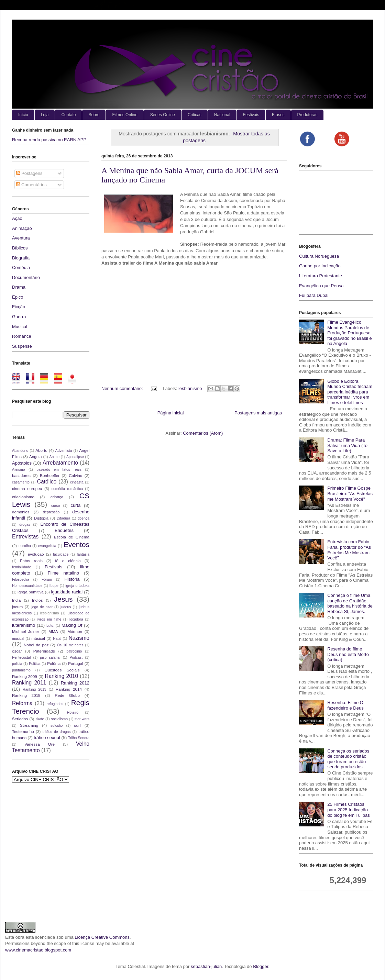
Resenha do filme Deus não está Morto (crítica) (348, 654)
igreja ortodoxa (77, 586)
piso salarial (50, 658)
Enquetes (64, 530)
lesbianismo (190, 388)
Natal (57, 639)
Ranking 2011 (29, 683)
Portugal (76, 663)
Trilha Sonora (79, 738)
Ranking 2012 (75, 683)
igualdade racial (67, 592)
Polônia (54, 663)
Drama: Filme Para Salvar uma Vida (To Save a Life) (347, 445)
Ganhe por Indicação (320, 266)
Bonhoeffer (50, 475)
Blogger (261, 966)
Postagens (29, 173)
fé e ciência (68, 561)
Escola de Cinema (72, 537)
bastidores (21, 475)
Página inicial (171, 413)
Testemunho (23, 731)
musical (18, 639)
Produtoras (307, 115)
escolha (25, 546)
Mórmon (75, 631)
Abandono (20, 451)
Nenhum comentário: (123, 388)
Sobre (94, 115)
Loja (45, 115)
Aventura (21, 238)
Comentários (31, 185)
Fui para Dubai (314, 295)
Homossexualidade (27, 586)
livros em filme (49, 619)
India (16, 600)
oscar (17, 651)
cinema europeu (27, 488)
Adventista (64, 451)
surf (78, 725)
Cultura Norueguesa (319, 256)
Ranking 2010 (61, 676)
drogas (25, 525)
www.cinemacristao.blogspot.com (38, 950)
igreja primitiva (31, 592)
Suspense (22, 346)
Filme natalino (63, 573)
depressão (51, 512)
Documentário (26, 277)
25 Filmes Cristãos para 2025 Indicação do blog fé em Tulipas (349, 810)
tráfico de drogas (57, 732)
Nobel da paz (36, 645)
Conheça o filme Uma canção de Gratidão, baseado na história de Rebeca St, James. (350, 603)
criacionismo (23, 497)
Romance (22, 336)
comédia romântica (67, 489)
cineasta (77, 482)
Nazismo (79, 638)
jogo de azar (42, 607)
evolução (36, 554)
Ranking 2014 (69, 689)
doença (84, 518)
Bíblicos (20, 248)
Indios (37, 600)
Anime (54, 457)
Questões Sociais (62, 670)
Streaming (29, 725)
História (72, 579)
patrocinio (74, 651)
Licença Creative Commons (102, 937)
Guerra (19, 317)
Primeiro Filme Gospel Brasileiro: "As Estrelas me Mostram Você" (350, 493)
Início (23, 115)
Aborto (41, 450)
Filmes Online (125, 115)
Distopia (41, 518)
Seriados (20, 719)
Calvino (75, 475)
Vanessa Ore (40, 744)
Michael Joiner (26, 631)
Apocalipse (75, 457)
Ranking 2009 (25, 676)
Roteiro (73, 712)
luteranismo (24, 625)
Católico (47, 482)
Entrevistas (25, 537)
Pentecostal (21, 658)
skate (40, 719)
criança (57, 497)
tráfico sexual (47, 738)
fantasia (83, 554)
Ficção (19, 307)
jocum (17, 607)
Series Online (163, 115)
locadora (76, 619)
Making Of (72, 625)
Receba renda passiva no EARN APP (49, 140)
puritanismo (21, 670)
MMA (53, 631)
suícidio (57, 726)
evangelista (47, 546)
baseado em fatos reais (59, 470)
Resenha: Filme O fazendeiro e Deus (345, 705)
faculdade (61, 554)
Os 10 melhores (70, 645)
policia (17, 664)
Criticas (195, 115)
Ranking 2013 (34, 689)
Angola (35, 456)
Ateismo (19, 470)
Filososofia (21, 580)
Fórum (47, 580)
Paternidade (44, 651)
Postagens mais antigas (258, 413)
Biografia (21, 258)
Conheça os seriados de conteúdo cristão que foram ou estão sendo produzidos (348, 759)
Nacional (222, 115)
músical (38, 638)
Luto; (50, 626)
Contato (68, 115)
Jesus (63, 599)
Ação (17, 218)
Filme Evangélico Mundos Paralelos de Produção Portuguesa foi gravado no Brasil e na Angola (349, 333)
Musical (20, 327)
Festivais (251, 115)
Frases (278, 115)
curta (75, 505)
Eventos (76, 544)
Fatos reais (31, 561)
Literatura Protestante (321, 276)
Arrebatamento (60, 463)
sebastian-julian (206, 966)
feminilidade (21, 567)
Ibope (54, 586)
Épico (18, 297)
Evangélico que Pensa (321, 286)
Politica (35, 664)
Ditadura (63, 518)
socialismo (59, 719)
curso (56, 506)
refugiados (55, 704)
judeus (66, 607)
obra (20, 937)
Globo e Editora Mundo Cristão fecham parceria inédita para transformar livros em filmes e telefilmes (350, 392)
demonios (21, 512)
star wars (82, 719)
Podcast (76, 658)
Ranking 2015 (26, 695)
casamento (21, 482)
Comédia (21, 268)
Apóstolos (22, 463)
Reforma (22, 703)
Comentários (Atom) (203, 433)
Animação (22, 228)
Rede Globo (67, 695)
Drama (19, 287)
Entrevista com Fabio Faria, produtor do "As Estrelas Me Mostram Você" (349, 550)
